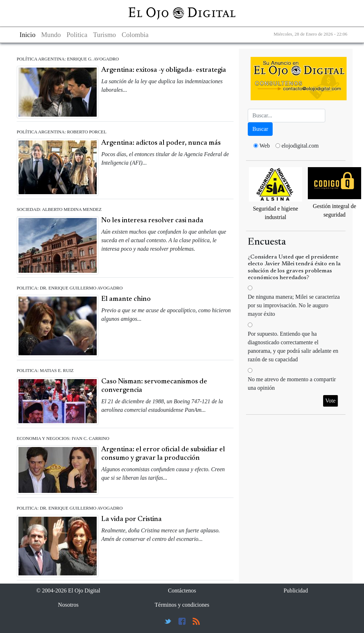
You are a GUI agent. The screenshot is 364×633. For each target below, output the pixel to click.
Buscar (260, 129)
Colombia (135, 35)
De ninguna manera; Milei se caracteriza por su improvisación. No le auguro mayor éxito (294, 305)
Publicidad (296, 591)
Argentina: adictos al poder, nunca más (161, 143)
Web (265, 146)
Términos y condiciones (182, 605)
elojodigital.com (300, 146)
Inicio (28, 35)
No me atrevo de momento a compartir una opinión (292, 384)
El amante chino (126, 299)
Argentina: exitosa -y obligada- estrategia (164, 70)
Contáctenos (182, 591)
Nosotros (68, 605)
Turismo (105, 35)
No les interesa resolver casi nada (152, 220)
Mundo (51, 35)
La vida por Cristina (132, 519)
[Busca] (287, 116)
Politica (77, 35)
